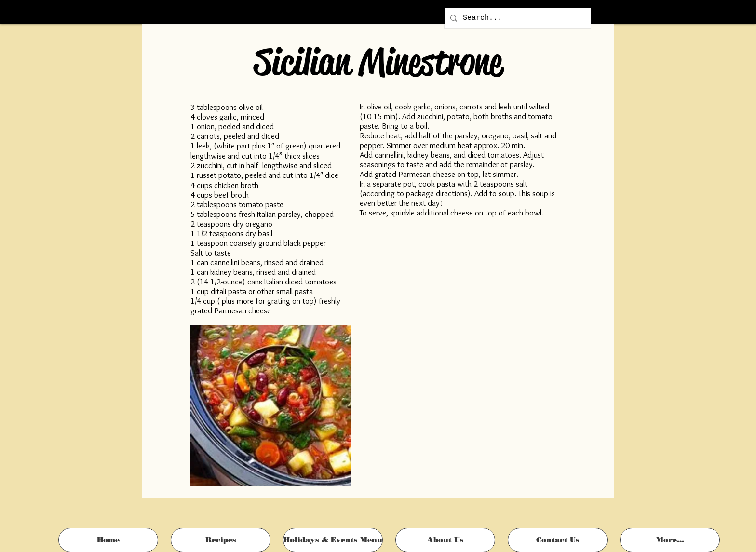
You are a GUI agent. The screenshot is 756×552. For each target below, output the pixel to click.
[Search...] (517, 18)
